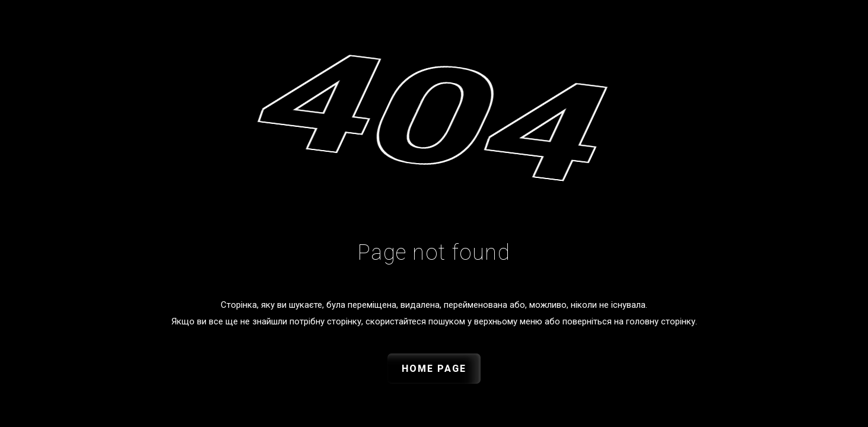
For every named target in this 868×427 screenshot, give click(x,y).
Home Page (434, 369)
